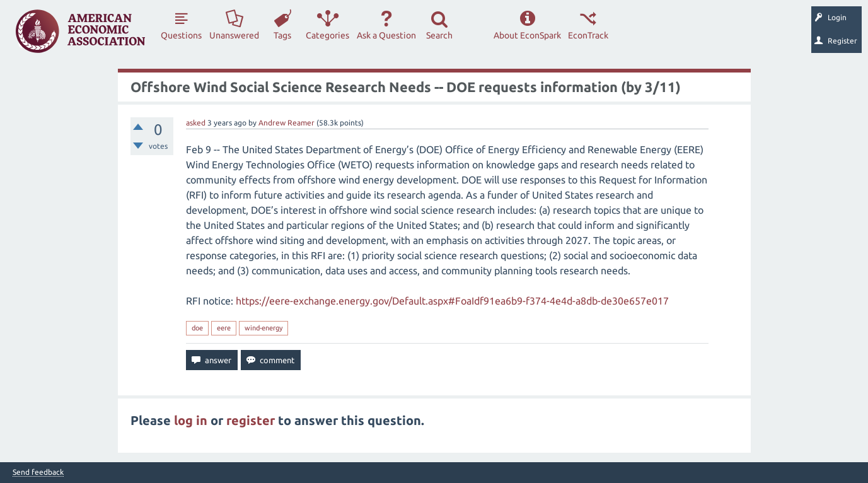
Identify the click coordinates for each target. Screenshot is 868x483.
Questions (181, 35)
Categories (327, 35)
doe (197, 328)
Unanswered (234, 35)
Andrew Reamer (286, 123)
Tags (282, 35)
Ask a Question (386, 35)
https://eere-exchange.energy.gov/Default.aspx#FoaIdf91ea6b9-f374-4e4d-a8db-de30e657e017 (452, 301)
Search (439, 35)
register (251, 420)
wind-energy (263, 328)
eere (224, 328)
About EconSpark (527, 35)
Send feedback (38, 472)
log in (191, 420)
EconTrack (588, 35)
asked (196, 123)
